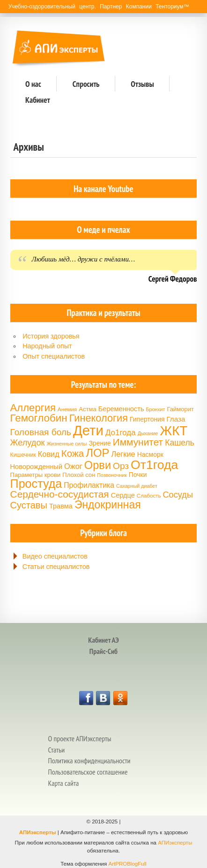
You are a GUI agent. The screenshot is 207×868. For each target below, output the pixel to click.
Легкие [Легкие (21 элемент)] (123, 454)
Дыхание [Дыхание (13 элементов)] (148, 433)
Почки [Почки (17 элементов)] (138, 475)
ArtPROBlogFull (127, 864)
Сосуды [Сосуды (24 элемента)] (178, 495)
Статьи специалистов (56, 567)
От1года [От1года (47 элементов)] (154, 465)
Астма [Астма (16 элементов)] (87, 409)
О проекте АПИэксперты (79, 738)
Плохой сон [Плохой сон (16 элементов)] (79, 475)
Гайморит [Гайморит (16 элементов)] (180, 409)
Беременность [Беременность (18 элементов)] (121, 409)
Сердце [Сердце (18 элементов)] (123, 495)
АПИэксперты (38, 832)
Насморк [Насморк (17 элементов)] (150, 454)
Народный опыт (47, 346)
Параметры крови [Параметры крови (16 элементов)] (36, 475)
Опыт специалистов (54, 356)
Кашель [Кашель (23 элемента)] (180, 443)
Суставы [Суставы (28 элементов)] (29, 505)
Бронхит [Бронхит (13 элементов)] (156, 409)
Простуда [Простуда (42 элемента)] (36, 484)
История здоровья (51, 336)
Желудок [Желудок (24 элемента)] (28, 443)
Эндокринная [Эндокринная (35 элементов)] (108, 505)
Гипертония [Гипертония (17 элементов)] (147, 419)
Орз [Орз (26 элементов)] (121, 466)
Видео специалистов (55, 556)
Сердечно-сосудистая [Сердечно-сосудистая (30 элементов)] (60, 494)
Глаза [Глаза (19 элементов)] (176, 419)
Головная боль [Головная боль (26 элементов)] (41, 432)
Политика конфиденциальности (89, 760)
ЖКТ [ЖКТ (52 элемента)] (174, 431)
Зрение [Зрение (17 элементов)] (100, 443)
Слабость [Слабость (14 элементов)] (149, 496)
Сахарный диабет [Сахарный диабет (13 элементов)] (137, 486)
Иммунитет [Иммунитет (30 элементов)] (138, 442)
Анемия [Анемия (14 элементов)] (67, 409)
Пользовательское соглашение (88, 772)
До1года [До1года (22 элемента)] (121, 433)
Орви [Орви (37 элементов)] (98, 465)
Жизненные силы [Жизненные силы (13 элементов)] (67, 444)
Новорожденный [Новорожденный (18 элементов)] (36, 467)
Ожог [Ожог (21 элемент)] (73, 466)
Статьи (56, 750)
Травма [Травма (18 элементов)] (61, 506)
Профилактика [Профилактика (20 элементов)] (89, 485)
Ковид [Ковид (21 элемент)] (49, 454)
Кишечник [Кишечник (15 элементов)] (23, 455)
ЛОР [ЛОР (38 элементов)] (97, 453)
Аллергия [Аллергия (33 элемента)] (33, 408)
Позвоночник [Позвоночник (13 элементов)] (112, 475)
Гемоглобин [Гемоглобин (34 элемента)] (39, 418)
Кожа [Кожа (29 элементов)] (73, 453)
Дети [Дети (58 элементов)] (88, 430)
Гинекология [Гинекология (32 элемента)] (99, 418)
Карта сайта (63, 783)
